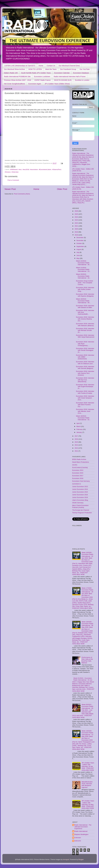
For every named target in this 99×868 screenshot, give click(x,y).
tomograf (66, 859)
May (78, 258)
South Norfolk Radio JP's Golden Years (36, 73)
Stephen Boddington (81, 834)
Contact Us (51, 66)
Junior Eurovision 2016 (80, 495)
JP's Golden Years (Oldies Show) (57, 84)
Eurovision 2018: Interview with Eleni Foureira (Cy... (85, 405)
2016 (76, 439)
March (79, 426)
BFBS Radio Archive (79, 459)
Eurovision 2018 (78, 478)
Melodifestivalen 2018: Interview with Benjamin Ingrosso (87, 785)
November (80, 240)
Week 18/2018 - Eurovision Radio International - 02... (83, 418)
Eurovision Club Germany (81, 481)
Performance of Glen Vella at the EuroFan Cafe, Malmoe (87, 660)
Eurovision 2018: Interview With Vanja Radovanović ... (85, 337)
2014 (76, 445)
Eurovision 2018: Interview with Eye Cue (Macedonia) (85, 380)
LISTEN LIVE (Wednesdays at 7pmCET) (20, 66)
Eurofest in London (82, 80)
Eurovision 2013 (78, 470)
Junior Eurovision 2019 (80, 497)
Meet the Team (51, 69)
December (80, 238)
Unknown (78, 838)
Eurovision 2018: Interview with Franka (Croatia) (85, 392)
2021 (76, 226)
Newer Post (10, 189)
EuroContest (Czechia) (80, 468)
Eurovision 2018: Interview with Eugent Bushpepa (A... (85, 386)
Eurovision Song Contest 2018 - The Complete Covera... (85, 283)
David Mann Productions (81, 462)
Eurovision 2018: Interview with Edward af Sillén (85, 307)
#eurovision (34, 169)
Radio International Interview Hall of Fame (70, 76)
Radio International (81, 831)
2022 (76, 223)
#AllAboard (14, 169)
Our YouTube (85, 69)
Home (41, 66)
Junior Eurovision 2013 (80, 487)
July (78, 252)
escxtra (75, 465)
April (78, 423)
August (79, 249)
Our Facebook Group (68, 69)
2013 (76, 448)
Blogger (81, 859)
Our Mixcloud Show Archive (14, 69)
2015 (76, 442)
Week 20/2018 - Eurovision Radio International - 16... (83, 276)
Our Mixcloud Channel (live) (69, 66)
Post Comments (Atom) (22, 194)
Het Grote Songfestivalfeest (14, 84)
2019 (76, 232)
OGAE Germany (78, 503)
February (80, 429)
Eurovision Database (81, 73)
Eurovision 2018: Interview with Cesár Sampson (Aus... (85, 398)
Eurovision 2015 (78, 473)
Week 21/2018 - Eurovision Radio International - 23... (83, 269)
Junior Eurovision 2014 (80, 489)
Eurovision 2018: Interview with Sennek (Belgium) (85, 367)
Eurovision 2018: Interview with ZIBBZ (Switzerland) (85, 357)
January (79, 432)
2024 (76, 217)
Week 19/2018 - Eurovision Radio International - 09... (83, 301)
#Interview (15, 172)
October (79, 243)
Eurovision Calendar (62, 73)
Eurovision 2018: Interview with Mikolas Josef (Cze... (85, 411)
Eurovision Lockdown (42, 76)
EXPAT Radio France (43, 80)
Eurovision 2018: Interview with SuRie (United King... (85, 289)
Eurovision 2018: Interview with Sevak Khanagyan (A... (85, 350)
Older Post (62, 189)
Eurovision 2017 (78, 476)
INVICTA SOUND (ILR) (63, 80)
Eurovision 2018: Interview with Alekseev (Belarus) (85, 325)
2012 (76, 451)
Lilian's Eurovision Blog (80, 500)
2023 (76, 220)
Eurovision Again (35, 84)
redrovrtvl (78, 841)
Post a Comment (13, 180)
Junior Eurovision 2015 (80, 492)
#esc (20, 169)
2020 (76, 229)
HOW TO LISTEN (35, 69)
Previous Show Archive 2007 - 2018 (18, 80)
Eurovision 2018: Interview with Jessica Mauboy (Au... (85, 319)
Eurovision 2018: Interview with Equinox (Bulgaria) (85, 295)
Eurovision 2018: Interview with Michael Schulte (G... (85, 330)
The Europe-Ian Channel (81, 510)
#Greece (8, 172)
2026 (76, 211)
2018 (76, 235)
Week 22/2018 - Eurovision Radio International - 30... (83, 263)
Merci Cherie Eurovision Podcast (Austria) (80, 506)
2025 (76, 214)
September (80, 246)
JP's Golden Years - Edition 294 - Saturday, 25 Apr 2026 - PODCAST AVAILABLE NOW (88, 766)
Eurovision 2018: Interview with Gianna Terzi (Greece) (85, 373)
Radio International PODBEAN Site (17, 76)
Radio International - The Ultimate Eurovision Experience (83, 827)
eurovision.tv (77, 484)
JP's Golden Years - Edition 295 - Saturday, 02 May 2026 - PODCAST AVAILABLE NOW (88, 805)
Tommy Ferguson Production (82, 513)
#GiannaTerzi (57, 169)
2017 (76, 436)
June (78, 255)
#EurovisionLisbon (45, 169)
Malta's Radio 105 (11, 73)
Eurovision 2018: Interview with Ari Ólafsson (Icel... (85, 363)
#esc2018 (26, 169)
